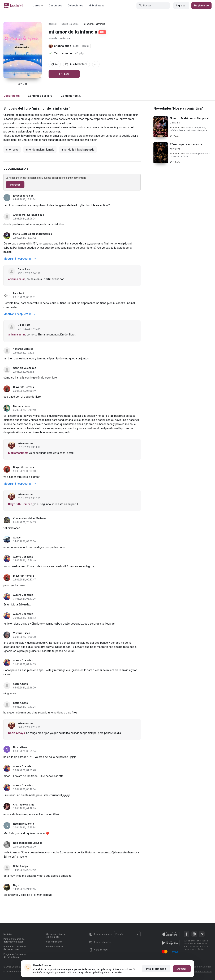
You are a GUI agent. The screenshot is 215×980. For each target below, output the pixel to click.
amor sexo (12, 150)
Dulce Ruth (24, 269)
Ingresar (181, 6)
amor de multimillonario (40, 150)
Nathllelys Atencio (24, 824)
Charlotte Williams (24, 805)
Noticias (8, 934)
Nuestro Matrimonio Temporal (190, 118)
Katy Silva (175, 149)
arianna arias (63, 46)
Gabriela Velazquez (25, 368)
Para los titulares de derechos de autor (14, 940)
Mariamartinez (22, 406)
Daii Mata (175, 123)
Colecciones (75, 6)
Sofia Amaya (20, 684)
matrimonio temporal (197, 130)
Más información (156, 969)
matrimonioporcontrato (198, 154)
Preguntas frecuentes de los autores (15, 956)
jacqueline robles (23, 196)
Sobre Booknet (54, 942)
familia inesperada (196, 128)
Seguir (86, 46)
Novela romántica (70, 24)
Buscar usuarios (55, 947)
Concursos (55, 6)
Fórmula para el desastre (186, 144)
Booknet (53, 24)
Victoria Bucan (22, 633)
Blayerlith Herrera (23, 387)
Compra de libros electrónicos (55, 935)
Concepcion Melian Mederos (30, 518)
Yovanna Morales (23, 349)
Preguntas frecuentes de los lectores (15, 948)
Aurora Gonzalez (23, 557)
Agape (17, 538)
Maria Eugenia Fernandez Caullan (33, 234)
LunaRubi (18, 293)
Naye (16, 885)
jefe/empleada (177, 130)
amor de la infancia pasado (78, 150)
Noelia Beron (21, 747)
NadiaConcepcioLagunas (28, 843)
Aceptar (182, 969)
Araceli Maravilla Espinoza (29, 215)
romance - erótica (179, 156)
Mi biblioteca (97, 6)
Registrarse (201, 6)
